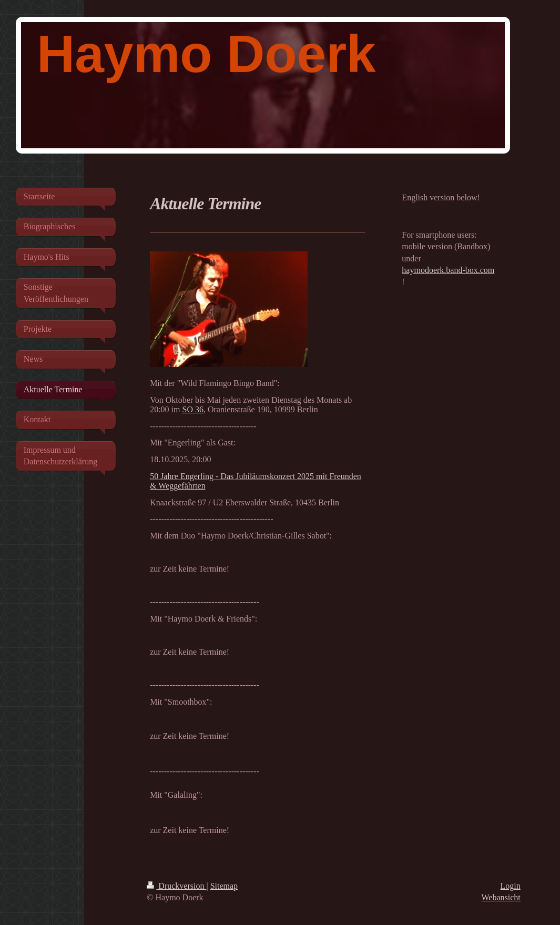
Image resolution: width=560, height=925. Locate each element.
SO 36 (192, 409)
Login (511, 886)
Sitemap (224, 886)
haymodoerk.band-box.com (448, 270)
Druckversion (176, 886)
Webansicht (501, 897)
